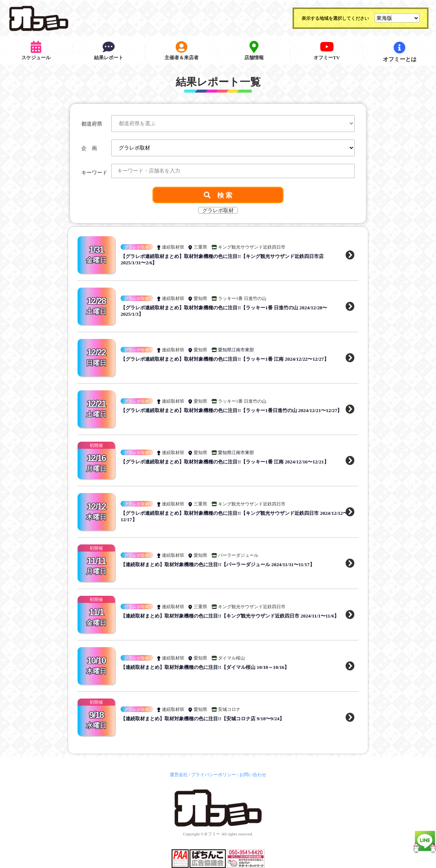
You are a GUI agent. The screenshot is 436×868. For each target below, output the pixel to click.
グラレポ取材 (137, 247)
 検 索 (218, 195)
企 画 (89, 148)
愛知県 (200, 298)
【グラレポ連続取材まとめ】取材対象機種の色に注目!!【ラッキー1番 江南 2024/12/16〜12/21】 (232, 462)
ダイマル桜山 (231, 658)
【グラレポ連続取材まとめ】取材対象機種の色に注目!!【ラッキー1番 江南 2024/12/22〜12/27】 (232, 359)
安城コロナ (229, 709)
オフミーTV (327, 52)
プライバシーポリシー (214, 775)
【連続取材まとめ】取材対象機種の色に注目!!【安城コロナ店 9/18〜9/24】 (208, 719)
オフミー (212, 834)
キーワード (94, 173)
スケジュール (36, 52)
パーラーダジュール (238, 555)
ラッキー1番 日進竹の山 (242, 298)
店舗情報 (254, 52)
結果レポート (109, 52)
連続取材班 (173, 247)
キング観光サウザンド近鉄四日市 (252, 247)
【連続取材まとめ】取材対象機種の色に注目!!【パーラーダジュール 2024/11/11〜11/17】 (224, 564)
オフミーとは (400, 52)
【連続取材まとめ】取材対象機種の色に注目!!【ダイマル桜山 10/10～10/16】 (211, 667)
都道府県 (92, 124)
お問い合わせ (253, 775)
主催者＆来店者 (181, 52)
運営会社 (179, 775)
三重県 (200, 247)
